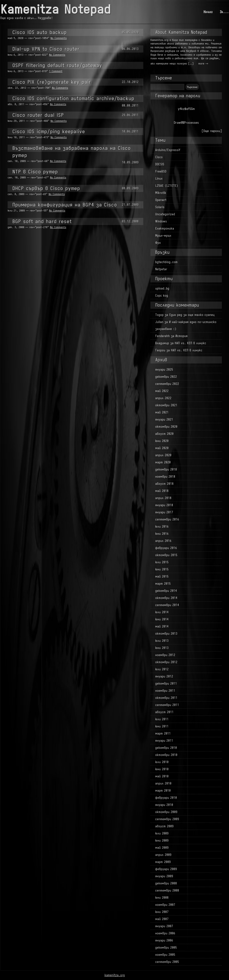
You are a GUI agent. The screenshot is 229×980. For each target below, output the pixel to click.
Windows (161, 221)
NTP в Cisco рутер (35, 172)
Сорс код (162, 296)
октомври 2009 (166, 812)
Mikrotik (161, 193)
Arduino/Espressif (168, 150)
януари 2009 (164, 876)
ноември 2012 (165, 655)
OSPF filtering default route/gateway (57, 65)
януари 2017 (164, 512)
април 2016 (163, 541)
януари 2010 (164, 805)
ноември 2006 (165, 933)
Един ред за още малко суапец (192, 315)
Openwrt (161, 200)
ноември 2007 (165, 905)
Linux (159, 179)
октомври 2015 (166, 555)
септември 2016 (167, 519)
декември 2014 (166, 591)
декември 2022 (166, 377)
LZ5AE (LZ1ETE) (167, 186)
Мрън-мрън (163, 236)
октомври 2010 (166, 755)
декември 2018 (166, 469)
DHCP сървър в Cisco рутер (46, 188)
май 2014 (162, 626)
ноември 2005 (165, 955)
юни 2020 (162, 441)
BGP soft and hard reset (42, 221)
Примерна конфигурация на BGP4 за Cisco (65, 205)
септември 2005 (167, 962)
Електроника (165, 228)
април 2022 (163, 398)
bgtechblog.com (166, 262)
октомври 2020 (166, 427)
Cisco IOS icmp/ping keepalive (49, 131)
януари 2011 (164, 741)
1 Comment (56, 71)
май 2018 (162, 491)
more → (203, 64)
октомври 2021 (166, 405)
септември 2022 (167, 384)
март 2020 (163, 462)
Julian (159, 322)
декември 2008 (166, 883)
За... (224, 12)
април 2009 (163, 855)
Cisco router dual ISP (38, 115)
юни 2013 (162, 648)
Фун (158, 243)
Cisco (159, 157)
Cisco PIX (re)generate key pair (52, 82)
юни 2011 (162, 726)
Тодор (159, 315)
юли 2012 (162, 669)
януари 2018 (164, 505)
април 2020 (163, 455)
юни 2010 (162, 769)
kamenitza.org (115, 975)
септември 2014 (167, 605)
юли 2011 (162, 719)
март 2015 (163, 584)
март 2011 (163, 733)
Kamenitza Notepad (55, 10)
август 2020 (164, 434)
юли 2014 (162, 612)
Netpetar (161, 269)
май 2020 (162, 448)
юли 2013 (162, 641)
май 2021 (162, 412)
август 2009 (164, 826)
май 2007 (162, 919)
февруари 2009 (166, 869)
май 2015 (162, 576)
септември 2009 (167, 819)
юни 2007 (162, 912)
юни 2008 (162, 898)
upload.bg (162, 288)
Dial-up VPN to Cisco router (46, 49)
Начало (208, 12)
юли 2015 (162, 562)
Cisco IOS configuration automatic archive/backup (73, 98)
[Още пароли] (212, 131)
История (182, 336)
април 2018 (163, 498)
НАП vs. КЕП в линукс (190, 343)
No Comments (59, 38)
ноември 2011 (165, 691)
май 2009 (162, 848)
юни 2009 (162, 840)
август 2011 (164, 712)
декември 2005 (166, 948)
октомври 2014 (166, 598)
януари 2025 (164, 370)
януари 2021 (164, 419)
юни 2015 (162, 569)
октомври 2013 (166, 634)
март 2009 (163, 862)
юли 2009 (162, 833)
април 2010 (163, 783)
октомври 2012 (166, 662)
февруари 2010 (166, 798)
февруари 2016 (166, 548)
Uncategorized (165, 214)
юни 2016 (162, 534)
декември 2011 (166, 684)
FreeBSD (161, 171)
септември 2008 (167, 890)
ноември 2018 (165, 477)
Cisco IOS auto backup (40, 32)
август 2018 (164, 484)
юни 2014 (162, 619)
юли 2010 (162, 762)
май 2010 (162, 776)
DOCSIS (160, 164)
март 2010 (163, 791)
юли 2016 (162, 527)
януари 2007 (164, 926)
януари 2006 (164, 940)
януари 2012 (164, 676)
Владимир (162, 343)
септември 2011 (167, 705)
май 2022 (162, 391)
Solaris (160, 207)
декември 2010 (166, 748)
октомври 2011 (166, 698)
